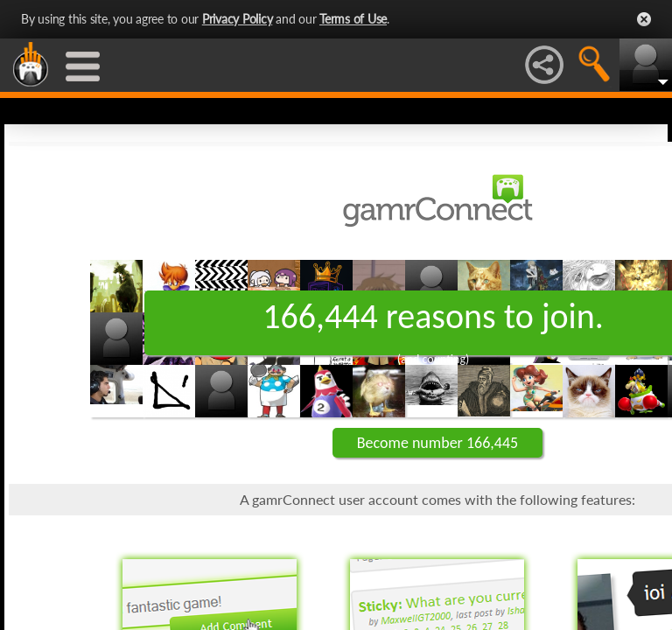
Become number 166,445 (437, 443)
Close (644, 19)
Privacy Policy (238, 19)
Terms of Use (353, 19)
